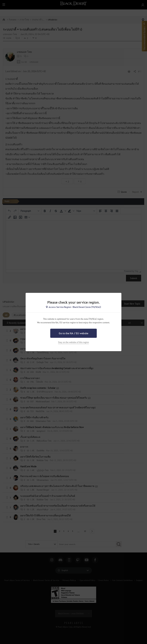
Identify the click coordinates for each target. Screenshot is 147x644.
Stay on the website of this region (73, 342)
